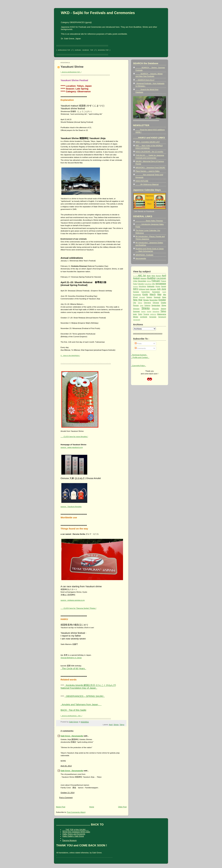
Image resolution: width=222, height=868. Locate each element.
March (153, 294)
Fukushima (148, 284)
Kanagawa (156, 292)
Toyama (146, 314)
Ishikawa (142, 289)
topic (135, 314)
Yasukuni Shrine (72, 67)
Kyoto (145, 294)
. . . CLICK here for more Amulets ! (74, 436)
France (163, 281)
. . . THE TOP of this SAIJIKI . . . (76, 830)
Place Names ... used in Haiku (148, 171)
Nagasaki (157, 297)
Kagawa (136, 292)
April (111, 725)
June (164, 289)
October (162, 300)
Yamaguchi (162, 317)
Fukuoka (141, 284)
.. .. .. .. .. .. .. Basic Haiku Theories (149, 221)
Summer (136, 311)
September (156, 305)
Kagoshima (146, 292)
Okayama (147, 303)
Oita (135, 303)
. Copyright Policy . (139, 366)
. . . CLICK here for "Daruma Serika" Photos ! (78, 608)
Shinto (116, 725)
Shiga (164, 305)
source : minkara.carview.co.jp (73, 600)
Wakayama (162, 314)
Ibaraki (164, 286)
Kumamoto (137, 295)
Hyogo (158, 286)
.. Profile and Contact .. (140, 357)
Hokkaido (151, 286)
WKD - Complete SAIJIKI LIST (148, 142)
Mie (165, 294)
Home (92, 807)
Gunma (135, 287)
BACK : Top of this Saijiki (73, 710)
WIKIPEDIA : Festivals (144, 255)
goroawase (161, 284)
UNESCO (153, 314)
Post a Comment (66, 797)
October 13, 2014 (68, 793)
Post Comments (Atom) (76, 812)
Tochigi (149, 312)
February (156, 281)
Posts (138, 343)
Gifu (153, 284)
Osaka (163, 302)
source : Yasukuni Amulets (71, 506)
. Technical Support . (139, 355)
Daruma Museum (70, 840)
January (153, 289)
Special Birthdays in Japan (71, 658)
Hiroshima (142, 286)
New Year (138, 300)
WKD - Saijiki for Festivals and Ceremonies (98, 13)
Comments (140, 348)
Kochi (164, 292)
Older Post (122, 807)
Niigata (146, 300)
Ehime (149, 281)
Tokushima (156, 312)
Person (136, 305)
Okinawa (156, 303)
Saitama (147, 305)
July (159, 289)
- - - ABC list (139, 276)
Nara (164, 297)
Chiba (135, 281)
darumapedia (141, 258)
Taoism (143, 312)
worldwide (144, 317)
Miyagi (135, 297)
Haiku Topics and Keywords (74, 834)
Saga (142, 306)
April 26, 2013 (66, 766)
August (136, 278)
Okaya (140, 303)
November (154, 300)
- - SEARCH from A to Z (145, 80)
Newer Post (61, 807)
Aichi (149, 276)
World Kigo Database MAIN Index (76, 832)
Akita (153, 276)
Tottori (140, 314)
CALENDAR (161, 278)
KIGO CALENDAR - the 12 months (149, 152)
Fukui (135, 284)
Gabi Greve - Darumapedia (72, 736)
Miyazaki (142, 297)
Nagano (149, 297)
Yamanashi (137, 320)
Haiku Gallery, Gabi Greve (73, 836)
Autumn (144, 278)
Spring (163, 309)
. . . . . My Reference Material (147, 184)
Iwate (148, 289)
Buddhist (151, 278)
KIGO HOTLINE (142, 181)
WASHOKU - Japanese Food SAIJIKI (150, 167)
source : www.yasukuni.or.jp (72, 447)
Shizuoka (155, 309)
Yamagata (153, 317)
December (142, 281)
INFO (136, 289)
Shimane (136, 309)
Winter (136, 317)
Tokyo (122, 725)
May (159, 294)
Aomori (158, 276)
